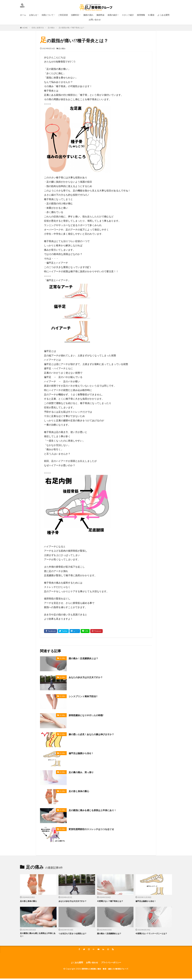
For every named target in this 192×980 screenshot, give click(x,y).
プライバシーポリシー (113, 964)
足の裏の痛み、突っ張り (83, 772)
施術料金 (100, 15)
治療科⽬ (75, 15)
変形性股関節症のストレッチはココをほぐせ (95, 829)
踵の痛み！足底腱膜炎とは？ (86, 658)
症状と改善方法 (38, 28)
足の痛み (51, 28)
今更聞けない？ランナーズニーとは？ (152, 935)
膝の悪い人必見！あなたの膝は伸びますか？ (95, 734)
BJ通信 (151, 15)
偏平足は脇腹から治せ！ (83, 753)
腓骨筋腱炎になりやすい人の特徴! (89, 715)
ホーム (23, 15)
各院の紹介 (112, 15)
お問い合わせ (95, 20)
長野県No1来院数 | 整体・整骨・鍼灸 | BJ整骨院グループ (105, 970)
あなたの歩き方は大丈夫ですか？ (89, 677)
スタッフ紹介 (128, 15)
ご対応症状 (63, 15)
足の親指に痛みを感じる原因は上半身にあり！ (97, 810)
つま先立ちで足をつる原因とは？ (76, 933)
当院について (47, 15)
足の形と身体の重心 (81, 791)
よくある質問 (163, 15)
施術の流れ (88, 15)
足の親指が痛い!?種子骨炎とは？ (72, 28)
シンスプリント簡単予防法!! (86, 696)
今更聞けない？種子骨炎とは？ (113, 901)
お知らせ (33, 15)
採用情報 (141, 15)
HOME (25, 28)
